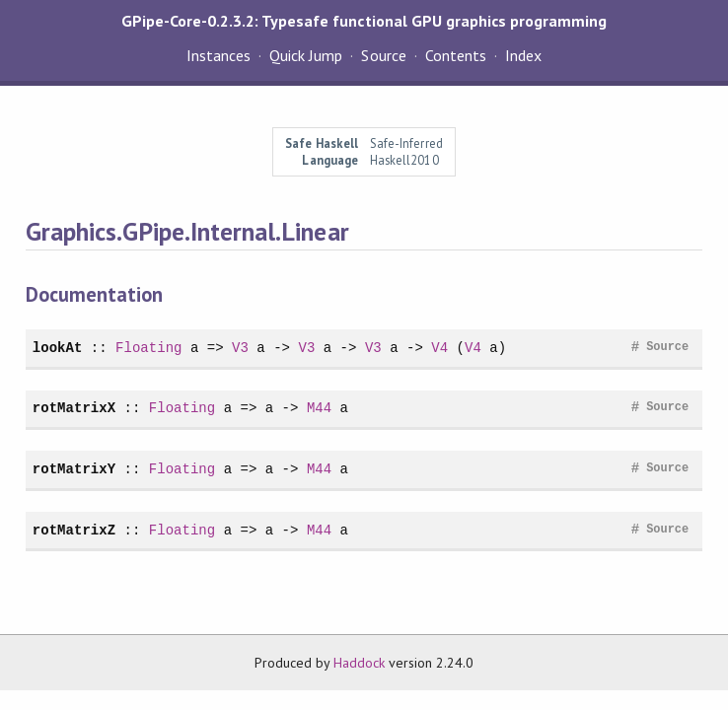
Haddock (359, 663)
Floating (148, 348)
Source (383, 55)
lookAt (58, 348)
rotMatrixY (74, 469)
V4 (439, 348)
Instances (218, 55)
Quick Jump (306, 55)
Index (523, 55)
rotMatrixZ (74, 530)
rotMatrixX (74, 408)
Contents (456, 55)
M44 (319, 408)
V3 (240, 348)
